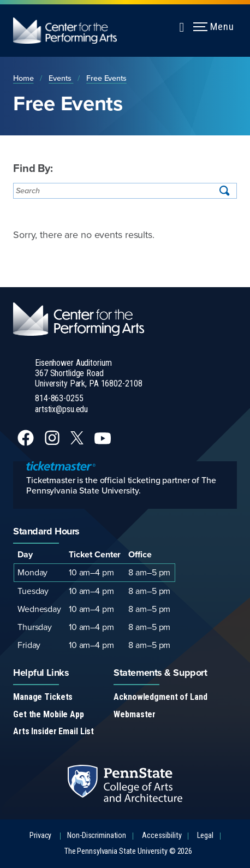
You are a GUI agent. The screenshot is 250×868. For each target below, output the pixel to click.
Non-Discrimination (97, 836)
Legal (205, 836)
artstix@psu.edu (61, 409)
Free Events (106, 78)
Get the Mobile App (49, 714)
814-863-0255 (59, 398)
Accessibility (162, 836)
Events (61, 78)
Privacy (40, 836)
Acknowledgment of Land (160, 697)
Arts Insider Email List (53, 731)
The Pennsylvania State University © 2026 (128, 851)
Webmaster (135, 714)
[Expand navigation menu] (182, 26)
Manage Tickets (43, 697)
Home (23, 78)
